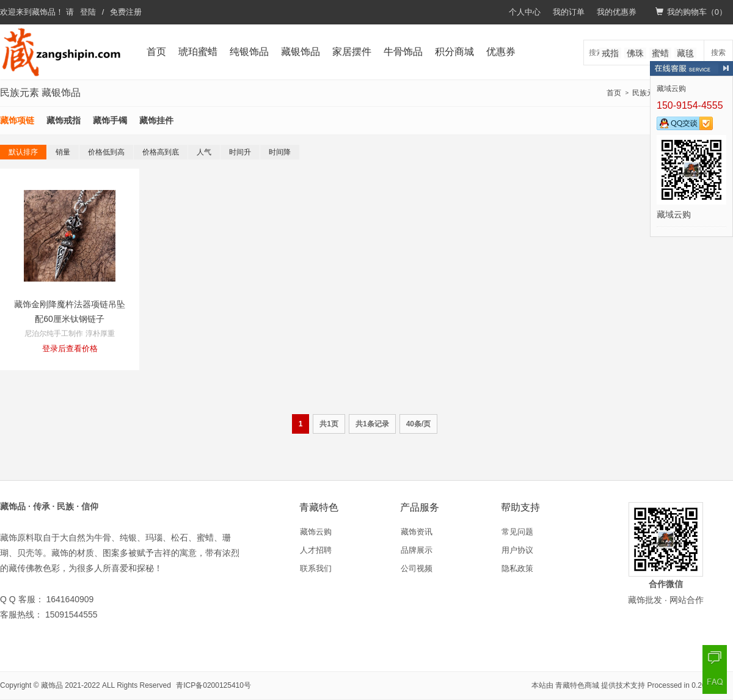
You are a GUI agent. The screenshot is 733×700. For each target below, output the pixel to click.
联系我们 (316, 568)
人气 (204, 152)
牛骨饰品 (403, 52)
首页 (156, 52)
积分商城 (454, 52)
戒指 (610, 53)
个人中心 (525, 12)
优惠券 (501, 52)
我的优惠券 (617, 12)
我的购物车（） (691, 12)
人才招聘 (316, 550)
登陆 (88, 12)
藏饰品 (44, 12)
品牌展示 (417, 550)
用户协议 (517, 550)
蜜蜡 (660, 53)
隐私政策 (517, 568)
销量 (63, 152)
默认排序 (23, 152)
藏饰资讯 (417, 532)
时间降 (280, 152)
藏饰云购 (316, 532)
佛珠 (635, 53)
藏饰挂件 (156, 120)
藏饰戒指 (64, 120)
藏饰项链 (17, 120)
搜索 (718, 53)
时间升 (240, 152)
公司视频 (417, 568)
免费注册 (126, 12)
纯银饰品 (249, 52)
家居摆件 (352, 52)
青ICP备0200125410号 (213, 685)
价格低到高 (106, 152)
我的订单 (569, 12)
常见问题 (517, 532)
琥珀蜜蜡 (198, 52)
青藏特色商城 (577, 685)
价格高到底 (161, 152)
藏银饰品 (301, 52)
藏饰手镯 (110, 120)
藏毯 (685, 53)
